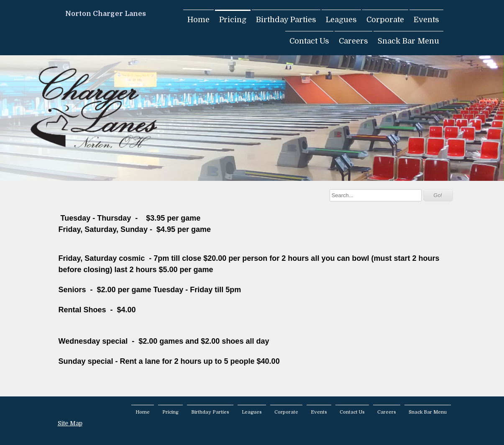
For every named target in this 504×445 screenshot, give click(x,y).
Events (426, 20)
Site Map (70, 423)
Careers (353, 41)
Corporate (385, 20)
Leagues (341, 20)
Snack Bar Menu (408, 41)
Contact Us (309, 41)
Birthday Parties (286, 20)
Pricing (233, 20)
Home (198, 20)
